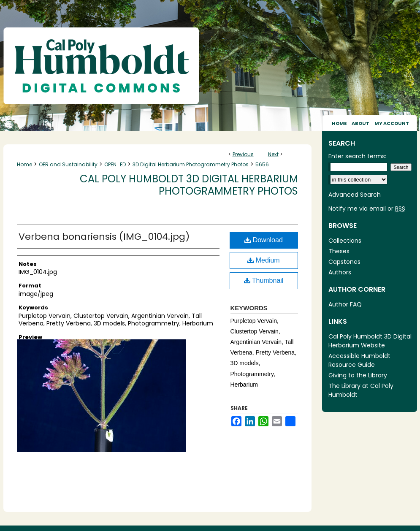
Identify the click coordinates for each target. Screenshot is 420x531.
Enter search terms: (357, 156)
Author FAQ (345, 304)
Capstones (344, 262)
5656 (262, 164)
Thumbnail (264, 280)
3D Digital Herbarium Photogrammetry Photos (191, 164)
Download (264, 240)
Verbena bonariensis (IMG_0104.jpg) (104, 237)
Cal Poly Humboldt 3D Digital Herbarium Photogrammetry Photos (189, 185)
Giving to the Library (358, 375)
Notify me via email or (367, 209)
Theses (339, 251)
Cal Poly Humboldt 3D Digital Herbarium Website (370, 341)
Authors (340, 272)
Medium (263, 260)
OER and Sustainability (68, 164)
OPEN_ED (115, 164)
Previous (243, 154)
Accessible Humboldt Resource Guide (359, 360)
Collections (345, 241)
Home (24, 164)
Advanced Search (355, 195)
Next (273, 154)
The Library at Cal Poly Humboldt (361, 390)
